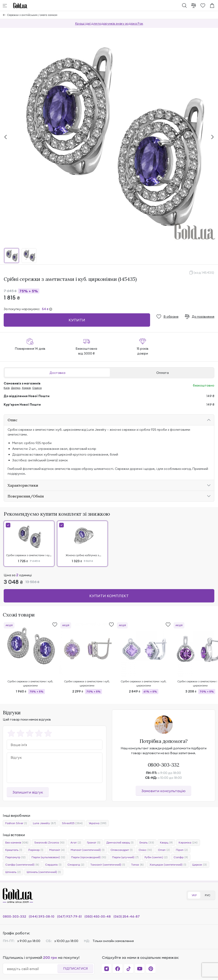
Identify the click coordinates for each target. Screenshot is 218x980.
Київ (7, 388)
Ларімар (36, 850)
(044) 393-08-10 (42, 916)
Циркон (199, 865)
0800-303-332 (164, 765)
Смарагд (76, 865)
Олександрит (122, 850)
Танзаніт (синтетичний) (108, 865)
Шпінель (13, 872)
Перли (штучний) (125, 857)
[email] (32, 969)
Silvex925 (72, 823)
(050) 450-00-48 (98, 916)
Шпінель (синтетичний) (44, 872)
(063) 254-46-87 (127, 916)
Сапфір (181, 857)
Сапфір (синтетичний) (22, 865)
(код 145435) (204, 273)
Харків (26, 388)
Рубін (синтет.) (156, 857)
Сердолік (53, 865)
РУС (208, 895)
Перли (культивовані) (48, 857)
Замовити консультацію (163, 791)
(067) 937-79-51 (69, 916)
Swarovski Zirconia (49, 843)
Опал (164, 850)
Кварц (166, 843)
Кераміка (188, 843)
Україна (97, 823)
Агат (76, 843)
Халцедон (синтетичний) (168, 865)
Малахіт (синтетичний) (88, 850)
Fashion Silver (16, 823)
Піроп (182, 850)
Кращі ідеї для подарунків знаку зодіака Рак (109, 23)
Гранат (94, 843)
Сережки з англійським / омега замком (32, 15)
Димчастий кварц (120, 843)
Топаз (137, 865)
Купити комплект (109, 596)
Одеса (37, 388)
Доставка (57, 373)
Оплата (163, 373)
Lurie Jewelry (44, 823)
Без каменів (17, 843)
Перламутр (15, 857)
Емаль (147, 843)
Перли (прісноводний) (89, 857)
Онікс (145, 850)
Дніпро (16, 388)
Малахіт (57, 850)
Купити (77, 320)
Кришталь (14, 850)
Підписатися (75, 968)
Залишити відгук (28, 792)
